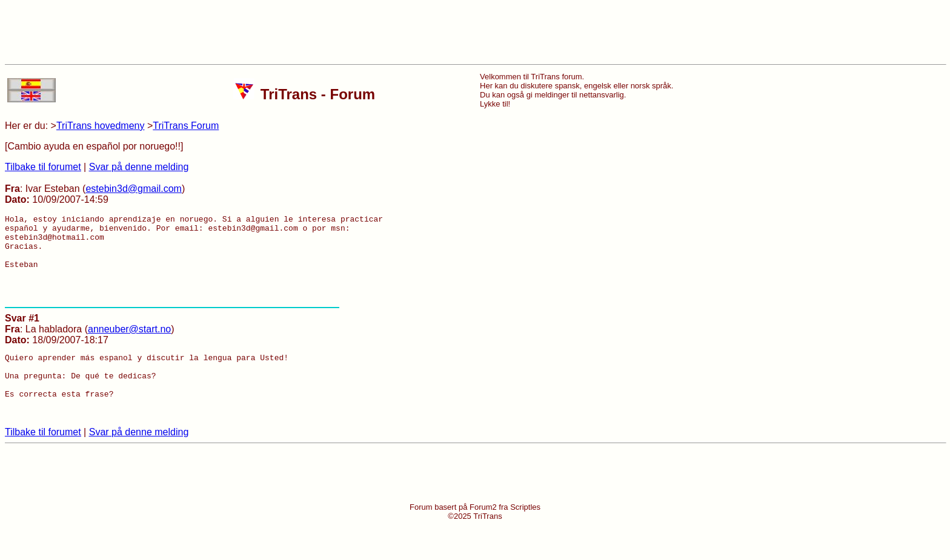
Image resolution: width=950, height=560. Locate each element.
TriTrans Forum (186, 126)
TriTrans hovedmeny (101, 126)
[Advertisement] (475, 32)
